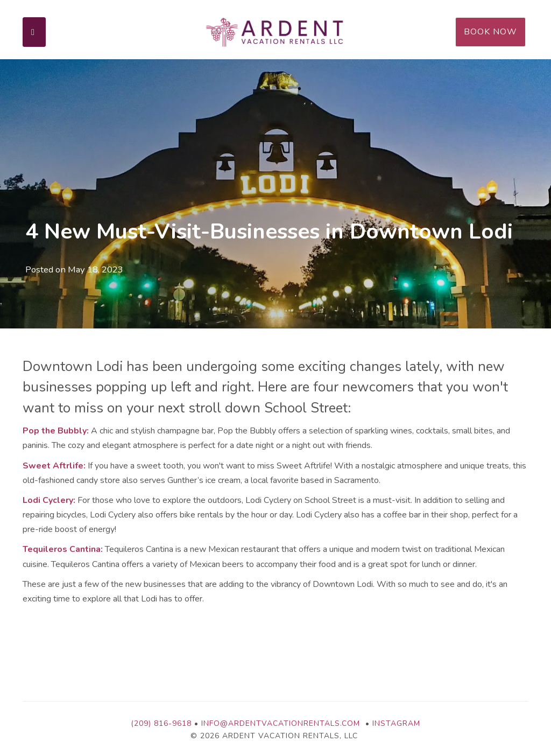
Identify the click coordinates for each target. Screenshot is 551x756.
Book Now (490, 32)
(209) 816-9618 (161, 723)
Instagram (396, 723)
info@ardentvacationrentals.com (281, 723)
